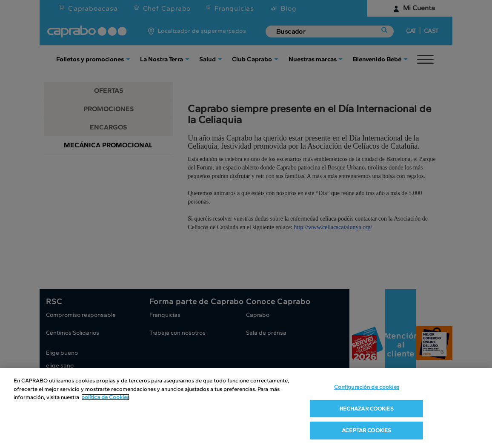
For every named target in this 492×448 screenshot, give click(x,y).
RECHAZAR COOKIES (367, 409)
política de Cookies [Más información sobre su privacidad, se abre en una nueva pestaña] (105, 398)
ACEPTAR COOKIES (366, 431)
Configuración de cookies (367, 388)
